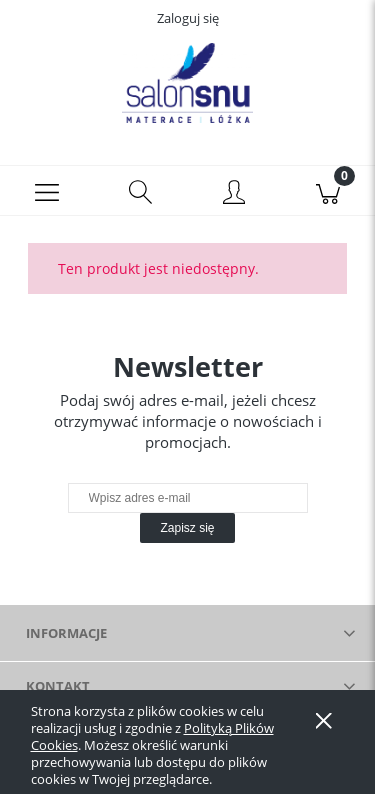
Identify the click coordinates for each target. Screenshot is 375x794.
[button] (47, 191)
